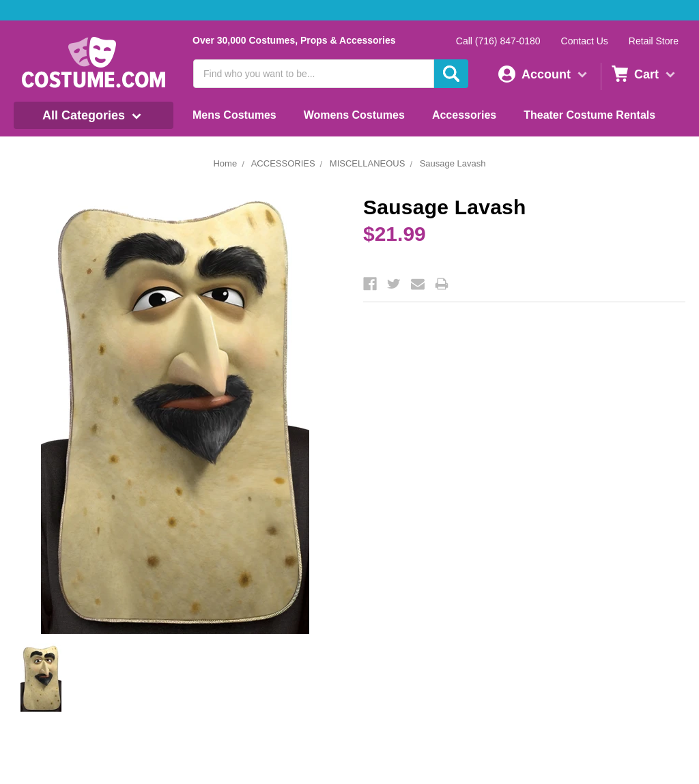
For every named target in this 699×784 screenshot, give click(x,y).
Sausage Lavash (453, 163)
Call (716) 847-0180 (498, 41)
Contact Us (585, 41)
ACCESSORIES (283, 163)
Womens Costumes (354, 115)
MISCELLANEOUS (368, 163)
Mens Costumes (234, 115)
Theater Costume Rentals (589, 115)
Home (225, 163)
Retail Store (654, 41)
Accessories (464, 115)
